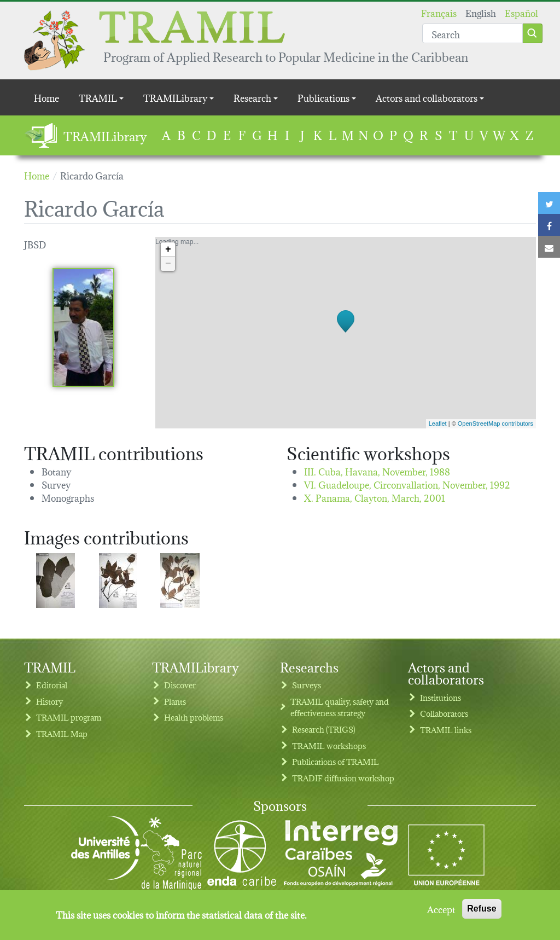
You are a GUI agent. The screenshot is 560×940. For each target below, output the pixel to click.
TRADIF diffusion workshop (343, 778)
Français (439, 12)
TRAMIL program (69, 717)
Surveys (307, 685)
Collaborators (444, 713)
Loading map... (344, 333)
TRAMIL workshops (329, 745)
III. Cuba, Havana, (377, 471)
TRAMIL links (446, 730)
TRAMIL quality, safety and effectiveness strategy (340, 707)
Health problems (194, 717)
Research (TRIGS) (324, 729)
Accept (441, 912)
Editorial (52, 685)
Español (521, 12)
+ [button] (168, 249)
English (481, 12)
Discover (180, 685)
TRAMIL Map (62, 733)
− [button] (168, 264)
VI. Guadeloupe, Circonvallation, (407, 484)
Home (46, 97)
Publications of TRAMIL (336, 761)
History (49, 701)
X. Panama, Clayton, (375, 497)
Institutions (441, 697)
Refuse (482, 912)
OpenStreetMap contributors (495, 423)
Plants (175, 701)
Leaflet (438, 423)
